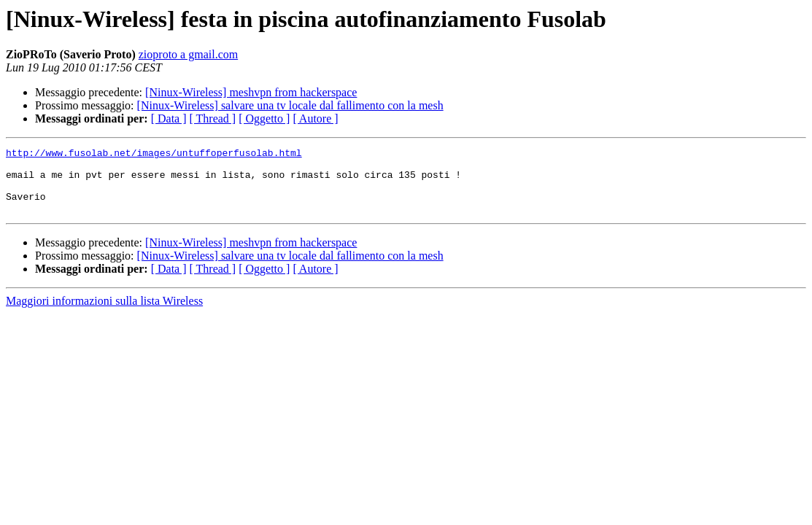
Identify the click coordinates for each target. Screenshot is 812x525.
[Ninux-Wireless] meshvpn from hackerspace (251, 92)
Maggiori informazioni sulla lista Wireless (104, 314)
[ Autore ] (315, 118)
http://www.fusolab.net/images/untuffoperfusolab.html (154, 155)
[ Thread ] (213, 118)
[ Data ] (169, 118)
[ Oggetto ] (264, 118)
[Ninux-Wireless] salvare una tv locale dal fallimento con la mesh (290, 105)
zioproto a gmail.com (188, 54)
